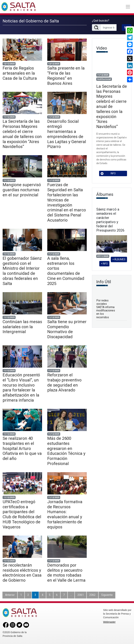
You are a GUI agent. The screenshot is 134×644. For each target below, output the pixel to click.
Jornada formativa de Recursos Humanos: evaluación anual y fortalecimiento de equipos (65, 514)
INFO (108, 173)
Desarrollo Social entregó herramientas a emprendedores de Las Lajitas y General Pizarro (67, 134)
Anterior (10, 595)
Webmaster (109, 622)
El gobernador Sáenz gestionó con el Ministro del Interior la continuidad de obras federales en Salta (22, 271)
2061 (81, 595)
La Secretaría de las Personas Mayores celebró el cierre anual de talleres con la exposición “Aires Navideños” (22, 134)
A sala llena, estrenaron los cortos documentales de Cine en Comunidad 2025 (66, 271)
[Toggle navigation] (128, 7)
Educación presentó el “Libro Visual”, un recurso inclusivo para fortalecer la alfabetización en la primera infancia (21, 388)
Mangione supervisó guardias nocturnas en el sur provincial (22, 190)
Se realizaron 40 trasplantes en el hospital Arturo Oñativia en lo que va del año (22, 448)
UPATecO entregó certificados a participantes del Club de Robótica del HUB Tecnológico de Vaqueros (22, 514)
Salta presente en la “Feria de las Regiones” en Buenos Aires (66, 76)
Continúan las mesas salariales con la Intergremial (22, 327)
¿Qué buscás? (101, 21)
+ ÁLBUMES (119, 259)
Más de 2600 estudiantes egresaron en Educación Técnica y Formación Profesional (66, 451)
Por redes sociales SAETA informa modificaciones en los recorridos (106, 309)
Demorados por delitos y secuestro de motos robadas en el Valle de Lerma (66, 573)
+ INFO (104, 264)
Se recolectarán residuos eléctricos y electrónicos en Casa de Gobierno (22, 573)
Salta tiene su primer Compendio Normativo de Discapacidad (67, 329)
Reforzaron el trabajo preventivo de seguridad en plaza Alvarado (64, 383)
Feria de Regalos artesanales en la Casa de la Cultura (20, 73)
